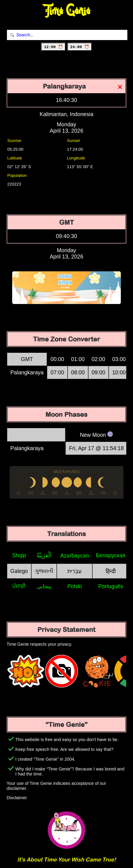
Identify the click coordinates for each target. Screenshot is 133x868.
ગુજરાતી (44, 571)
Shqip (19, 555)
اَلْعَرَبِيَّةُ (44, 555)
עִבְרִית (75, 571)
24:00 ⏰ (80, 47)
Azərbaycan (75, 556)
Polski (75, 586)
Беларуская (111, 555)
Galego (19, 571)
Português (111, 586)
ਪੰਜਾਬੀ (19, 586)
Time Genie (67, 11)
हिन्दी (111, 571)
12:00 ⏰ (53, 47)
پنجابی (44, 586)
